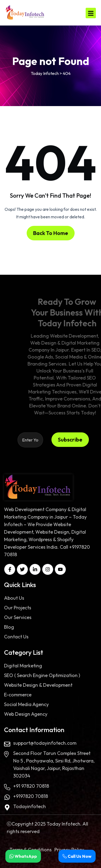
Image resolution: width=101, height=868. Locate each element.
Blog (9, 627)
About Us (14, 598)
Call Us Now (77, 856)
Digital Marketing (23, 666)
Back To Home (51, 233)
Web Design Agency (26, 714)
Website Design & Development (38, 685)
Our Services (18, 617)
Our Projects (18, 608)
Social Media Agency (26, 704)
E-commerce (18, 695)
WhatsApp (23, 856)
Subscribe (70, 440)
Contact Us (16, 637)
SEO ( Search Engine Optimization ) (42, 675)
